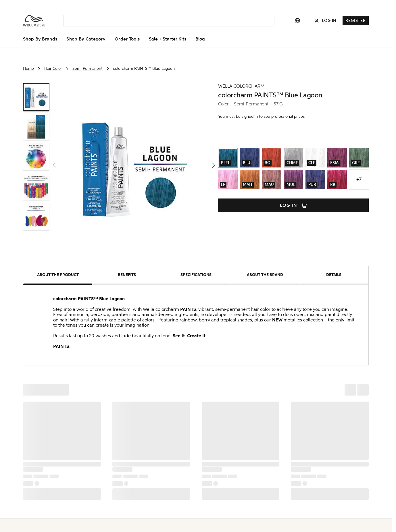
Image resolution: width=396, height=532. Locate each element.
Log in (293, 205)
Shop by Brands (40, 39)
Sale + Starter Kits (168, 39)
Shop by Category (86, 39)
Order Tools (127, 39)
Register (356, 21)
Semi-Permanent (88, 69)
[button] (134, 165)
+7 (359, 180)
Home (28, 69)
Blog (200, 39)
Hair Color (53, 69)
